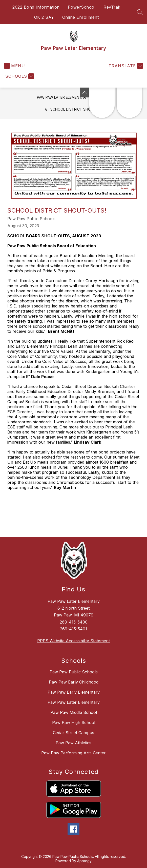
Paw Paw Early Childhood (74, 682)
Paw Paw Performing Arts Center (73, 753)
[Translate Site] (125, 66)
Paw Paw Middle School (74, 712)
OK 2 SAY (44, 17)
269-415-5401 (73, 629)
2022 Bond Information (36, 7)
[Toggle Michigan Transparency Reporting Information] (85, 92)
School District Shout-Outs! (79, 109)
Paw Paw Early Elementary (74, 692)
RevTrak (112, 7)
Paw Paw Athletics (73, 743)
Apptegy (84, 861)
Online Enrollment (81, 17)
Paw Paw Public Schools (74, 672)
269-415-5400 (74, 622)
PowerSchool (82, 7)
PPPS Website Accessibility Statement (73, 641)
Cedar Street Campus (73, 733)
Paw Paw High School (74, 722)
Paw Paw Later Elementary (63, 97)
